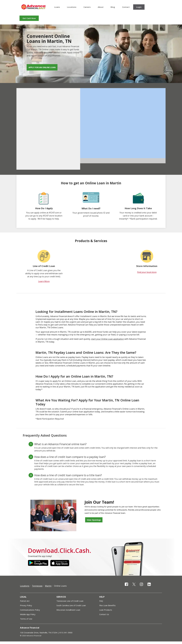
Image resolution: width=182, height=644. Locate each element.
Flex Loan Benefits (107, 605)
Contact (126, 7)
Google (38, 563)
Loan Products (106, 610)
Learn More (44, 281)
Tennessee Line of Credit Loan (70, 601)
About (101, 7)
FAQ (101, 601)
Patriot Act (25, 601)
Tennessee (37, 586)
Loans (57, 7)
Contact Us (104, 614)
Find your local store (147, 272)
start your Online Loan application (108, 339)
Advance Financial (34, 7)
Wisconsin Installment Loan (68, 610)
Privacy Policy (26, 605)
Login (139, 7)
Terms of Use (26, 619)
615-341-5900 (66, 633)
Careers (87, 7)
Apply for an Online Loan (42, 67)
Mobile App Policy (28, 614)
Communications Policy (30, 610)
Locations (72, 7)
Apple (60, 563)
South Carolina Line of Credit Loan (71, 605)
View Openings (94, 520)
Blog (113, 7)
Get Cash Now (29, 18)
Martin (48, 586)
